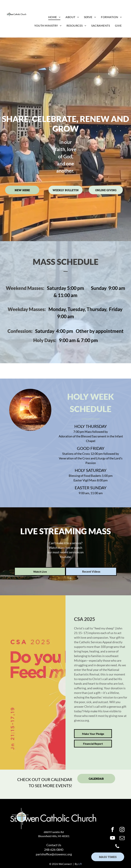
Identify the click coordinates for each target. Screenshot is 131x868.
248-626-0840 (54, 850)
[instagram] (122, 830)
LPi (80, 864)
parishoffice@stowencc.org (54, 854)
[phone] (117, 847)
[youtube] (112, 838)
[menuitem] (54, 17)
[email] (122, 838)
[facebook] (112, 830)
